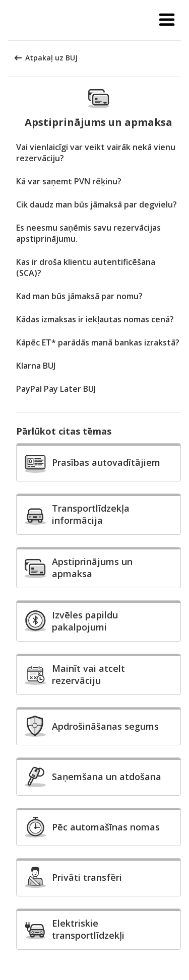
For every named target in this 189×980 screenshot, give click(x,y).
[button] (167, 20)
